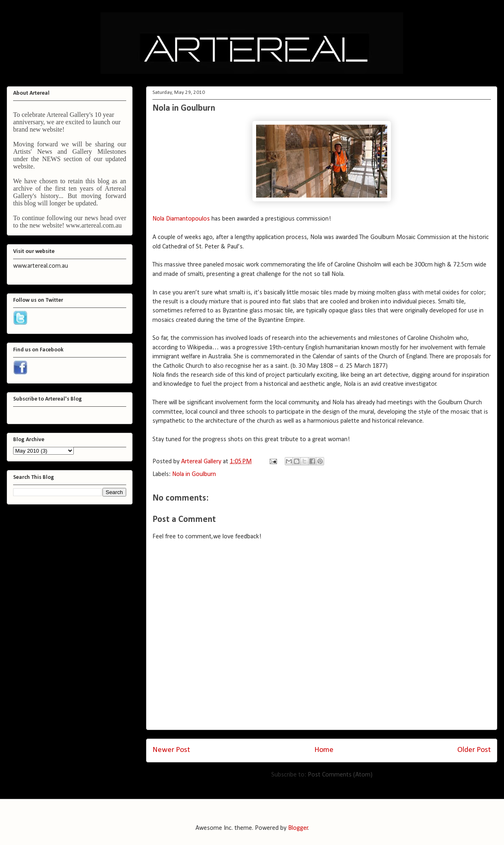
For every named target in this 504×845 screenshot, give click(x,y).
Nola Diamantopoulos (181, 219)
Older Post (474, 750)
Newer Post (171, 750)
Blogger (298, 828)
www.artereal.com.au (94, 225)
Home (324, 750)
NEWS (51, 159)
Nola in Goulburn (184, 108)
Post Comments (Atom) (340, 775)
